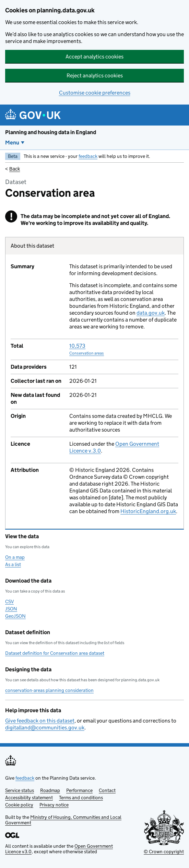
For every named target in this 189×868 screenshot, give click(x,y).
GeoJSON (15, 616)
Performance (79, 790)
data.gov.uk (151, 313)
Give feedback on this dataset (40, 721)
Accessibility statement (29, 798)
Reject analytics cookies (95, 75)
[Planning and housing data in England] (34, 115)
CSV (9, 601)
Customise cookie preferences (95, 93)
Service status (20, 790)
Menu (12, 143)
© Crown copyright (164, 851)
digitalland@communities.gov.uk (45, 728)
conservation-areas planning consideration (49, 690)
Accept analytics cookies (94, 57)
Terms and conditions (81, 798)
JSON (11, 609)
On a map (15, 557)
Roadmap (50, 790)
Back (15, 169)
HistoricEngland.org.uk (148, 511)
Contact (107, 790)
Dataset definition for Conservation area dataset (55, 653)
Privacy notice (54, 805)
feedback (88, 156)
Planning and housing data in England (51, 132)
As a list (13, 564)
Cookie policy (19, 805)
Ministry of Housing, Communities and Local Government (63, 820)
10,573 (87, 349)
